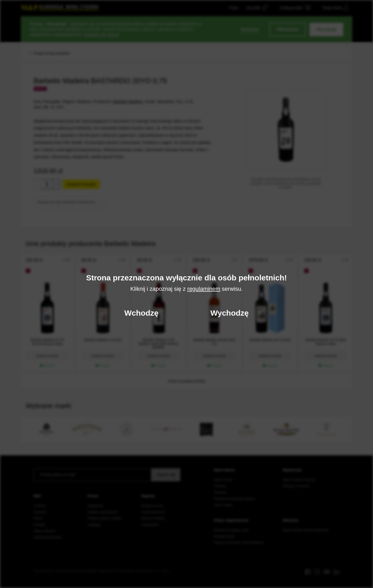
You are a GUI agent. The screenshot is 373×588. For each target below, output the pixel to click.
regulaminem (204, 289)
